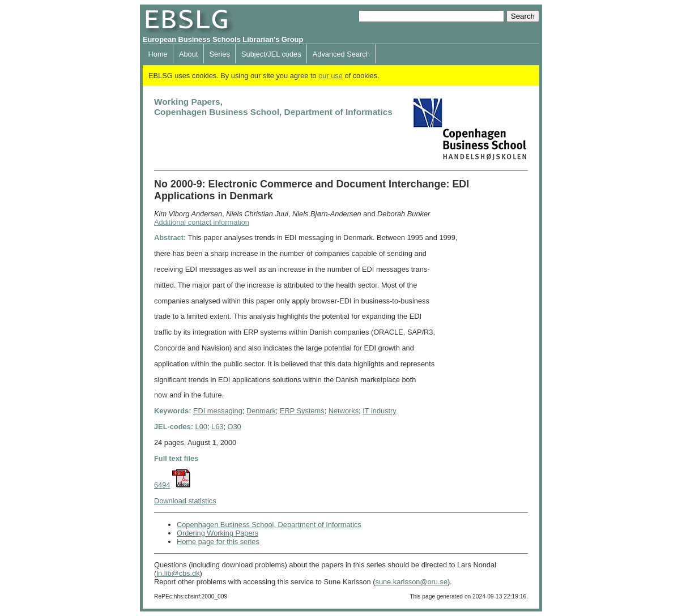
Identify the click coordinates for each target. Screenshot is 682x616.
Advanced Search (341, 54)
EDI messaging (218, 411)
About (188, 54)
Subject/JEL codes (271, 54)
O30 (235, 427)
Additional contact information (202, 222)
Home (158, 54)
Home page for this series (218, 542)
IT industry (380, 411)
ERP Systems (302, 411)
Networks (344, 411)
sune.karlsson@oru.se (411, 582)
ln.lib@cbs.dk (178, 573)
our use (331, 76)
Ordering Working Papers (218, 533)
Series (220, 54)
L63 (217, 427)
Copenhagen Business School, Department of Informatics (269, 525)
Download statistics (185, 501)
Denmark (261, 411)
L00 (201, 427)
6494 (162, 485)
